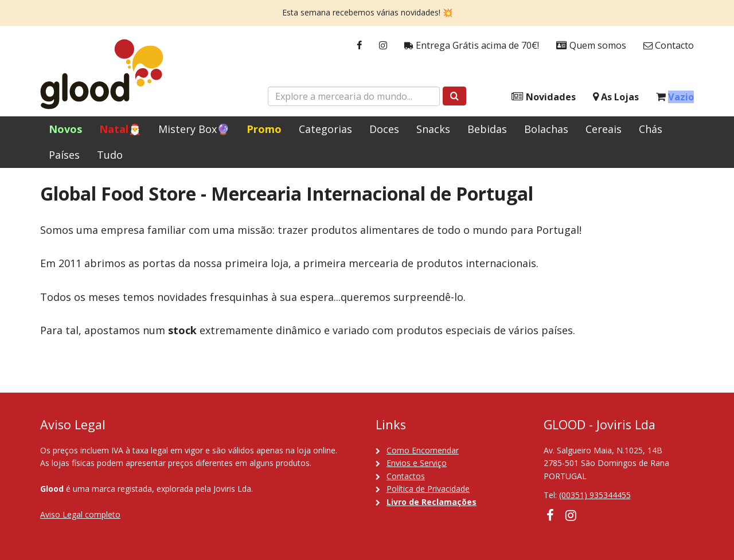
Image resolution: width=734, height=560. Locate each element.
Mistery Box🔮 (194, 129)
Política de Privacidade (428, 489)
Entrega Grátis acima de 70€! (472, 46)
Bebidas (487, 129)
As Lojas (616, 97)
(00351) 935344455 (595, 495)
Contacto (669, 46)
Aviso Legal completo (80, 514)
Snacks (433, 129)
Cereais (604, 129)
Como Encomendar (423, 450)
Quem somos (591, 46)
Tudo (110, 155)
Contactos (406, 476)
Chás (651, 129)
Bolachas (546, 129)
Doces (384, 129)
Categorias (325, 129)
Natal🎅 (120, 129)
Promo (264, 129)
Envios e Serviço (417, 463)
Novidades (544, 97)
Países (64, 155)
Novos (65, 129)
